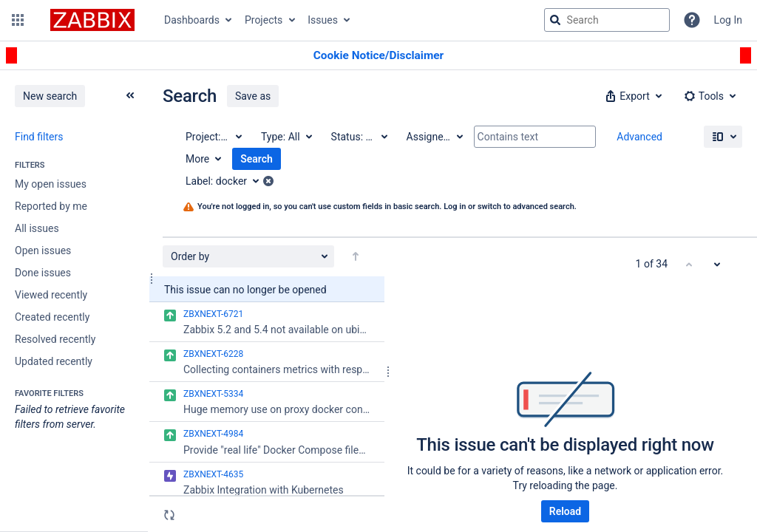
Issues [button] (323, 20)
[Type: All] (286, 137)
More (197, 159)
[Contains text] (535, 137)
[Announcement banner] (378, 56)
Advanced (639, 137)
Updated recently (54, 361)
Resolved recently (55, 339)
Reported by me (51, 206)
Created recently (52, 317)
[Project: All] (213, 137)
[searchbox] (607, 20)
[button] (18, 20)
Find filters (39, 137)
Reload (565, 511)
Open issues (43, 250)
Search (257, 159)
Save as (253, 96)
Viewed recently (51, 295)
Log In (728, 20)
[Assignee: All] (434, 137)
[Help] (692, 20)
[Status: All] (359, 137)
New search (50, 96)
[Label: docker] (227, 181)
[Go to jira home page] (92, 20)
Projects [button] (264, 20)
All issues (37, 228)
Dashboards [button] (192, 20)
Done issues (43, 273)
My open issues (51, 184)
